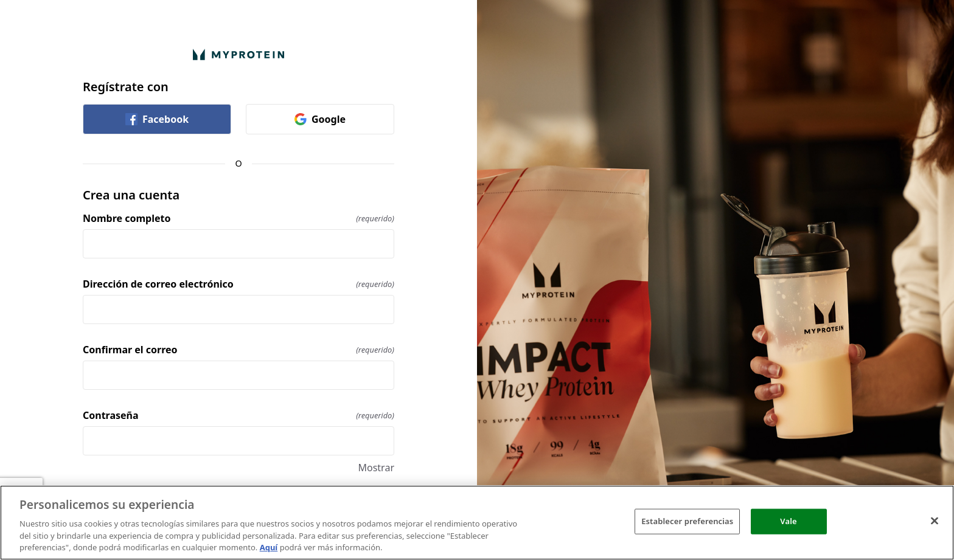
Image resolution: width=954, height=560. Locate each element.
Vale (788, 521)
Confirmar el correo (238, 350)
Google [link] (320, 119)
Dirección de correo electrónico (238, 284)
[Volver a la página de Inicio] (238, 54)
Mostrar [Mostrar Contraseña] (376, 468)
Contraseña (238, 415)
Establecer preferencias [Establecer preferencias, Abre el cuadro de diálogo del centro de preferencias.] (687, 521)
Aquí (269, 547)
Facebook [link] (157, 119)
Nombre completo (238, 218)
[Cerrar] (935, 521)
